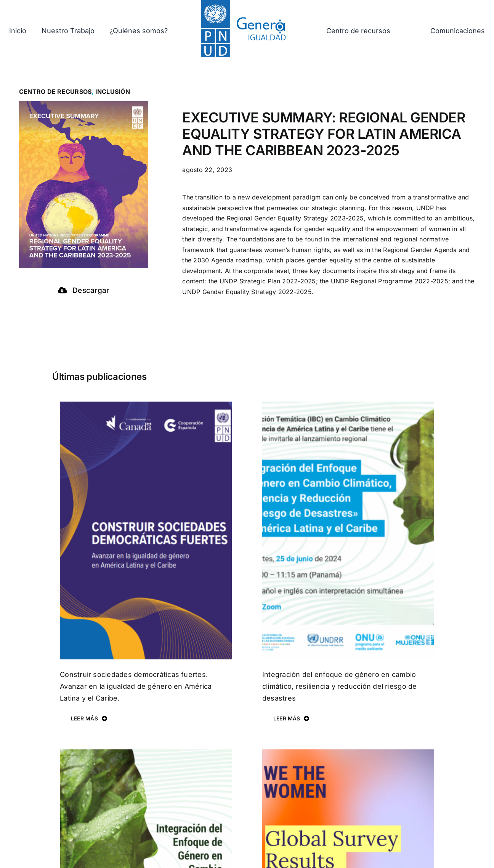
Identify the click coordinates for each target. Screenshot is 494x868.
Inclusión (113, 92)
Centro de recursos (55, 92)
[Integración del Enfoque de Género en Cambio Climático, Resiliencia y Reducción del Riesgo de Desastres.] (146, 754)
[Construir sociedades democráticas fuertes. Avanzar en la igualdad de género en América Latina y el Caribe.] (146, 407)
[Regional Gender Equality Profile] (348, 754)
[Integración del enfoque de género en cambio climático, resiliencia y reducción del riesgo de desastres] (348, 407)
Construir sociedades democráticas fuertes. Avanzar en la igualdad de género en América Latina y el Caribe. (136, 686)
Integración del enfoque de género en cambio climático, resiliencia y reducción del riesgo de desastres (340, 686)
